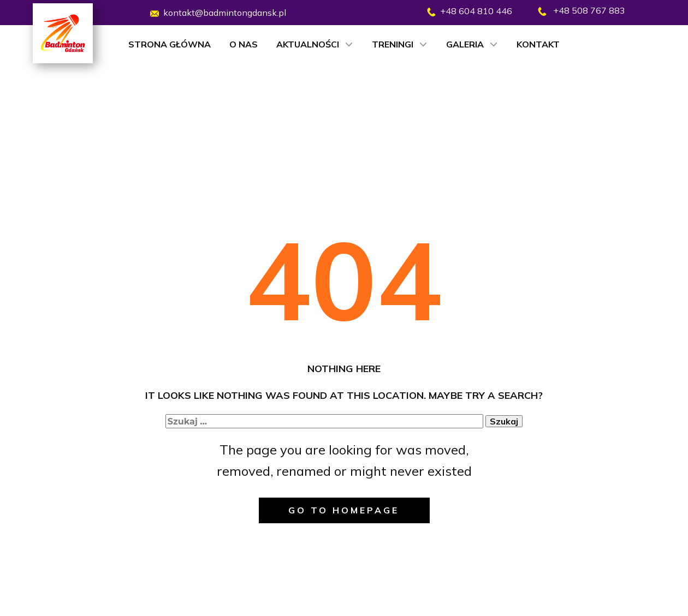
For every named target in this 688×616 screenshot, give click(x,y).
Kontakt (538, 44)
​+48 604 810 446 (470, 11)
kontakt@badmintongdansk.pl (218, 13)
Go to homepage (344, 510)
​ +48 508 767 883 (582, 11)
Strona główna (170, 44)
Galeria (465, 44)
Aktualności (308, 44)
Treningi (393, 44)
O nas (244, 44)
